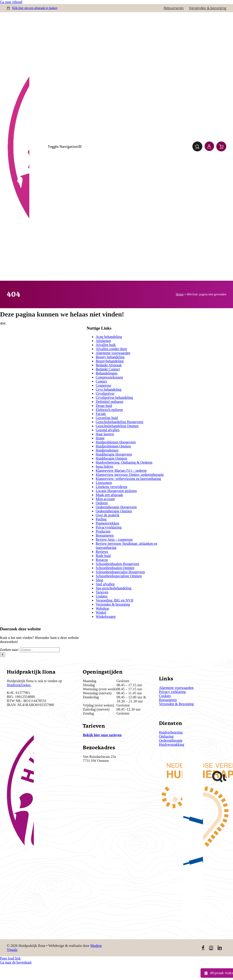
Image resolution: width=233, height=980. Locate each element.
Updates (102, 596)
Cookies (165, 696)
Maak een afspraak (109, 495)
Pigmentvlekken (107, 523)
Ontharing (166, 736)
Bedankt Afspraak (109, 365)
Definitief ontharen (109, 402)
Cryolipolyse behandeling (114, 398)
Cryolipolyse (105, 393)
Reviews (102, 552)
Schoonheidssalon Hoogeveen (117, 564)
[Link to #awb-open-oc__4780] (197, 146)
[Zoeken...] (40, 650)
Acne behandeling (109, 337)
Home (180, 294)
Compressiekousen (109, 377)
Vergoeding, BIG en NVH (114, 600)
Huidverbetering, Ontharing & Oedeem (124, 462)
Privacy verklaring (172, 692)
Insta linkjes (104, 466)
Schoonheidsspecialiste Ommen (119, 576)
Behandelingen (106, 373)
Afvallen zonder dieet (111, 349)
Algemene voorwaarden (113, 353)
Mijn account (105, 499)
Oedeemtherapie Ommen (114, 511)
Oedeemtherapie (171, 740)
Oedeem (102, 503)
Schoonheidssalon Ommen (115, 568)
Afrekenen (103, 341)
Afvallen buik (106, 345)
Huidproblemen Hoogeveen (116, 442)
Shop (99, 580)
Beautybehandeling (110, 361)
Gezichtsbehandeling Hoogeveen (119, 422)
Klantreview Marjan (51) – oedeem (121, 471)
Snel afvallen (105, 584)
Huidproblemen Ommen (113, 446)
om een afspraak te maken (35, 8)
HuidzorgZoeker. (19, 685)
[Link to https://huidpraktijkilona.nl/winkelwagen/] (221, 146)
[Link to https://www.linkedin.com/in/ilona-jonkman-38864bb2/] (220, 948)
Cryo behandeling (108, 389)
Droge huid (104, 406)
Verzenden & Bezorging (176, 704)
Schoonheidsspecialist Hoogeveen (120, 572)
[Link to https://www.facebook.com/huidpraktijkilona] (203, 948)
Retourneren (105, 535)
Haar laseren (105, 434)
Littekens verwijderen (111, 487)
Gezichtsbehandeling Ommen (117, 426)
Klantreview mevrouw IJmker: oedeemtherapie (130, 475)
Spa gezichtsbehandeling (114, 588)
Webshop (102, 608)
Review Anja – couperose (114, 539)
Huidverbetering (171, 732)
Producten (103, 531)
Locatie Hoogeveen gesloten (116, 491)
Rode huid (103, 556)
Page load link (10, 958)
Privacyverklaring (109, 527)
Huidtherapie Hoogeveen (114, 454)
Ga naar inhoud (11, 2)
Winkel (101, 612)
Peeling (101, 519)
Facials (101, 414)
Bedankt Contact (108, 369)
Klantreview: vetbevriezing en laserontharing (128, 479)
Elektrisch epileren (109, 410)
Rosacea (102, 560)
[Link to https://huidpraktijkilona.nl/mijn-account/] (209, 146)
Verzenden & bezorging (113, 604)
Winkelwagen (106, 616)
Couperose (103, 385)
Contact (101, 381)
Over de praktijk (107, 515)
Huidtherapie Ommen (111, 458)
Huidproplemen (107, 450)
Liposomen (104, 483)
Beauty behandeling (110, 357)
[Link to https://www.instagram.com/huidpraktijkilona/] (211, 948)
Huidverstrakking (172, 744)
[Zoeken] (3, 655)
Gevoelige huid (107, 418)
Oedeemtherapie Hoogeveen (116, 507)
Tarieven (102, 592)
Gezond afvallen (107, 430)
